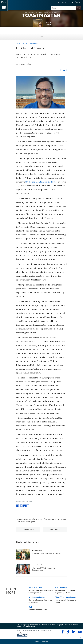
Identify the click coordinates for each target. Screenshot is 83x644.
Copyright (60, 626)
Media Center (68, 626)
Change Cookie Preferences (26, 628)
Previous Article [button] (28, 531)
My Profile (76, 2)
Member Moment (21, 44)
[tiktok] (61, 71)
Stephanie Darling (25, 65)
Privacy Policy (25, 626)
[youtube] (64, 71)
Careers (76, 626)
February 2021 (34, 44)
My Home (62, 2)
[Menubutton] (4, 6)
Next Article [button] (55, 531)
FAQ (18, 626)
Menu (42, 38)
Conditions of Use (36, 626)
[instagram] (66, 71)
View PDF (49, 25)
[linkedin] (62, 71)
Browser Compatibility (49, 626)
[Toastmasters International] (14, 6)
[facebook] (59, 71)
